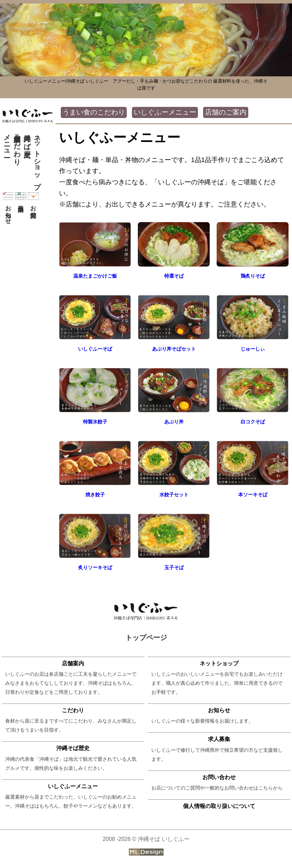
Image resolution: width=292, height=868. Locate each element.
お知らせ (8, 206)
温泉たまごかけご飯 (95, 276)
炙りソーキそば (95, 567)
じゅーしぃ (253, 349)
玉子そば (174, 567)
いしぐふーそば (95, 349)
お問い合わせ (219, 777)
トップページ (146, 638)
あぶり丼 (174, 422)
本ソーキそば (253, 494)
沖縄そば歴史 (27, 138)
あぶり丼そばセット (174, 349)
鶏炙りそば (253, 276)
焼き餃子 (95, 494)
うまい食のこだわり (94, 112)
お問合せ (33, 203)
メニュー (7, 142)
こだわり (17, 146)
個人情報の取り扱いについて (219, 806)
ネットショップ (37, 158)
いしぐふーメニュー (165, 112)
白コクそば (253, 422)
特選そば (174, 276)
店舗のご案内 (226, 112)
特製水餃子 (95, 422)
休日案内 (20, 196)
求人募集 (219, 739)
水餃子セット (174, 494)
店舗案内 (73, 663)
